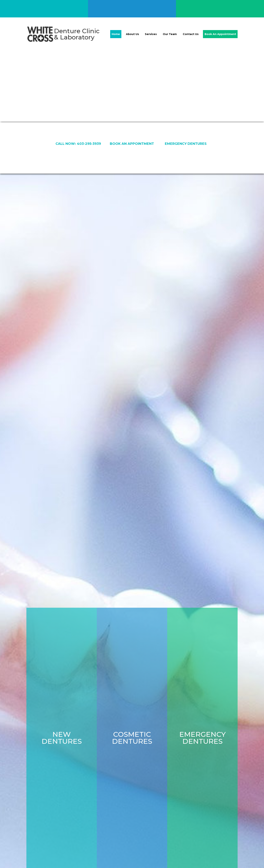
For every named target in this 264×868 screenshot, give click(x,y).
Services (151, 34)
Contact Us (191, 34)
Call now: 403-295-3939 (78, 144)
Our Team (170, 34)
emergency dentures (186, 144)
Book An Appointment (220, 34)
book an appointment (132, 144)
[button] (257, 521)
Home (116, 34)
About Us (132, 34)
